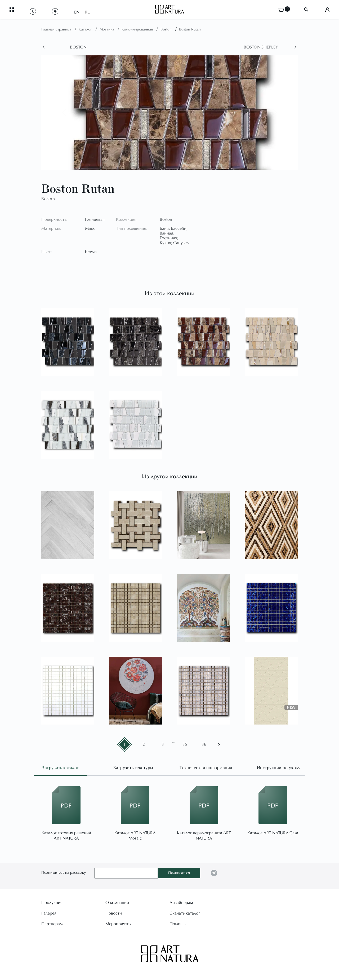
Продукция (52, 903)
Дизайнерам (181, 903)
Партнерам (52, 924)
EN (77, 11)
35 (185, 745)
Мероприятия (119, 924)
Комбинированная (138, 30)
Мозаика (107, 30)
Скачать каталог (185, 913)
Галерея (49, 913)
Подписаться (179, 873)
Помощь (177, 924)
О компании (117, 903)
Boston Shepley (261, 47)
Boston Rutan (190, 30)
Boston (167, 30)
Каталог (86, 30)
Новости (114, 913)
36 (204, 745)
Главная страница (57, 30)
